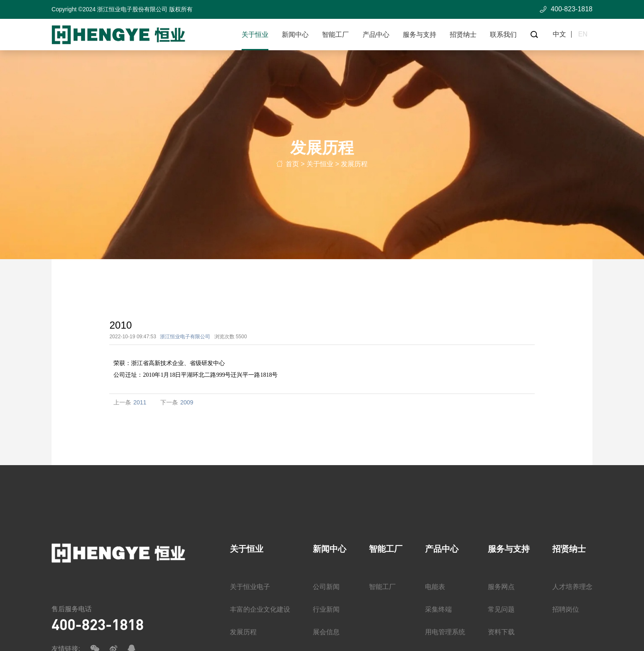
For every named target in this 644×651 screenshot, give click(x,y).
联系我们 (503, 35)
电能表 (435, 587)
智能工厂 (335, 35)
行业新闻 (326, 610)
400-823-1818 (98, 624)
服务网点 (501, 587)
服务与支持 (420, 35)
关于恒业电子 (250, 587)
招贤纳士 (463, 35)
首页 (292, 166)
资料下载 (501, 632)
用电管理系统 (445, 632)
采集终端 (438, 610)
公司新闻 (326, 587)
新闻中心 (295, 35)
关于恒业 (255, 35)
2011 (140, 402)
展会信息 (326, 632)
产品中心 (376, 35)
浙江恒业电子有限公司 (185, 337)
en (583, 34)
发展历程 (354, 166)
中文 (559, 34)
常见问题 (501, 610)
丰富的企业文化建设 (260, 610)
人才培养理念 (572, 587)
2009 (187, 402)
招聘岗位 (566, 610)
